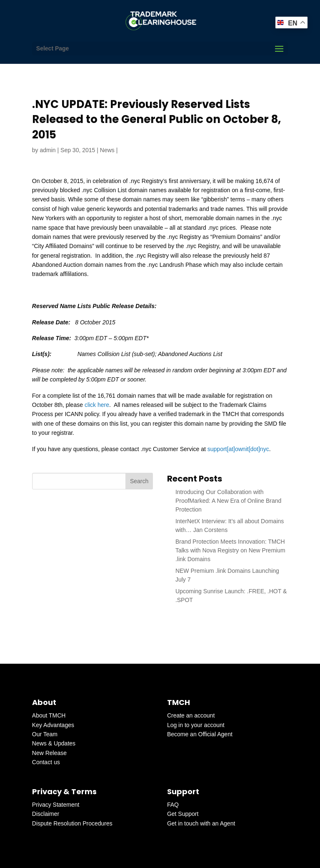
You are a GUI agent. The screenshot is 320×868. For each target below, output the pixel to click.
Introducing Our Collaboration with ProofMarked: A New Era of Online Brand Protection (228, 501)
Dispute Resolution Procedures (72, 823)
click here (97, 405)
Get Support (183, 814)
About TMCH (49, 715)
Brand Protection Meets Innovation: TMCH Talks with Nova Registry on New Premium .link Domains (230, 550)
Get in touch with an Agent (201, 823)
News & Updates (54, 743)
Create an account (191, 715)
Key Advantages (53, 725)
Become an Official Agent (200, 734)
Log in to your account (196, 725)
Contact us (46, 762)
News (107, 150)
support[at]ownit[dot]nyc (238, 449)
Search (139, 481)
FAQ (173, 805)
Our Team (45, 734)
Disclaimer (46, 814)
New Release (49, 753)
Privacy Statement (56, 805)
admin (47, 150)
